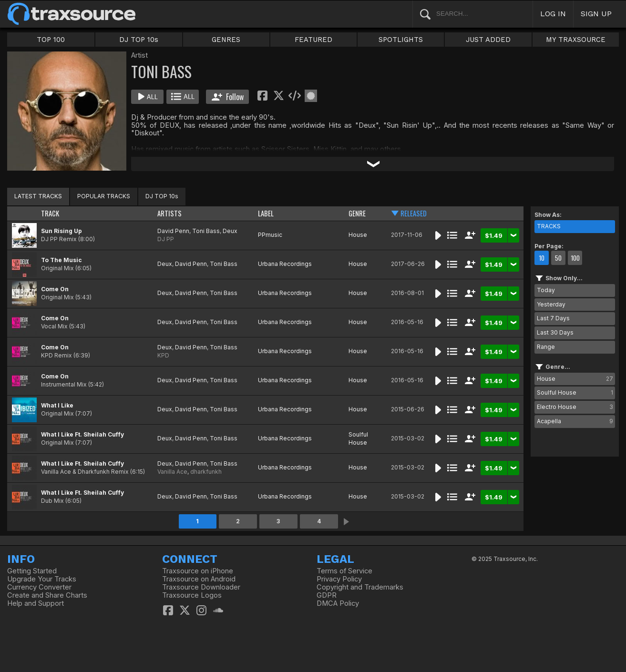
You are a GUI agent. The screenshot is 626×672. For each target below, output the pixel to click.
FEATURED (313, 40)
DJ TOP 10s (139, 40)
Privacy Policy (339, 579)
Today (546, 290)
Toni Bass (206, 231)
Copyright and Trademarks (360, 587)
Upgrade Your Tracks (42, 579)
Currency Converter (39, 587)
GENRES (226, 40)
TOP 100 (51, 40)
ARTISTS (169, 213)
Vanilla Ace (172, 472)
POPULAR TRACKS (104, 196)
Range (546, 347)
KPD (163, 355)
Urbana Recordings (285, 264)
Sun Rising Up (62, 231)
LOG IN (553, 14)
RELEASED (414, 213)
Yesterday (551, 304)
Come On (55, 289)
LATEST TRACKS (38, 196)
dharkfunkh (206, 472)
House (358, 235)
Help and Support (36, 603)
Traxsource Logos (192, 595)
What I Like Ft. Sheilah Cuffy (82, 434)
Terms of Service (344, 571)
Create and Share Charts (47, 595)
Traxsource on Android (199, 579)
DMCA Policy (338, 603)
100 (575, 258)
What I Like (57, 405)
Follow (228, 97)
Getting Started (32, 571)
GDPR (327, 595)
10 (542, 258)
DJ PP (166, 239)
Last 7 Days (553, 318)
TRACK (50, 213)
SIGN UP (596, 14)
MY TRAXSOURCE (576, 40)
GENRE (357, 213)
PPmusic (270, 235)
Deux (230, 231)
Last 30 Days (555, 332)
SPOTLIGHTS (401, 40)
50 (558, 258)
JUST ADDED (488, 40)
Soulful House (358, 438)
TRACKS (549, 226)
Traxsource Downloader (201, 587)
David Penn (173, 231)
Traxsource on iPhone (198, 571)
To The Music (62, 260)
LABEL (266, 213)
